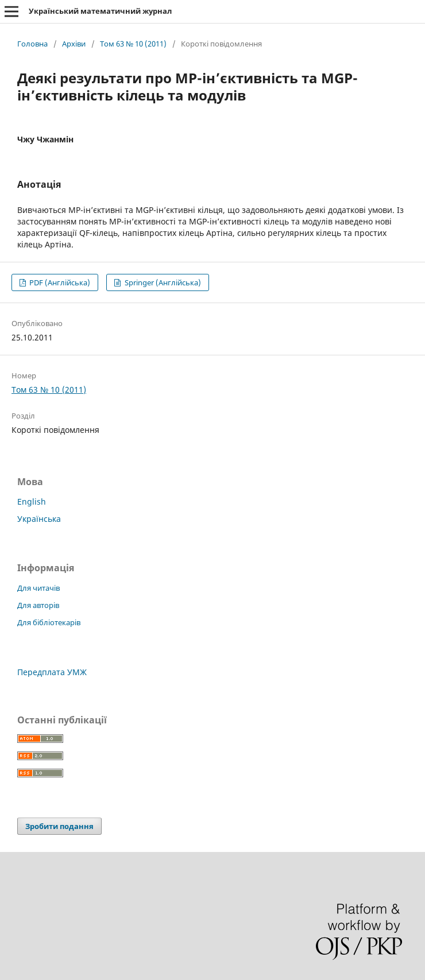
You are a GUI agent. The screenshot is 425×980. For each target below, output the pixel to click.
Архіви (74, 44)
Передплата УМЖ (52, 672)
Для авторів (38, 605)
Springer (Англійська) (162, 282)
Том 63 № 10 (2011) (133, 44)
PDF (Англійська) (59, 282)
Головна (32, 44)
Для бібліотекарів (49, 622)
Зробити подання (59, 826)
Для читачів (38, 588)
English (32, 501)
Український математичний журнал (100, 11)
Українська (39, 519)
